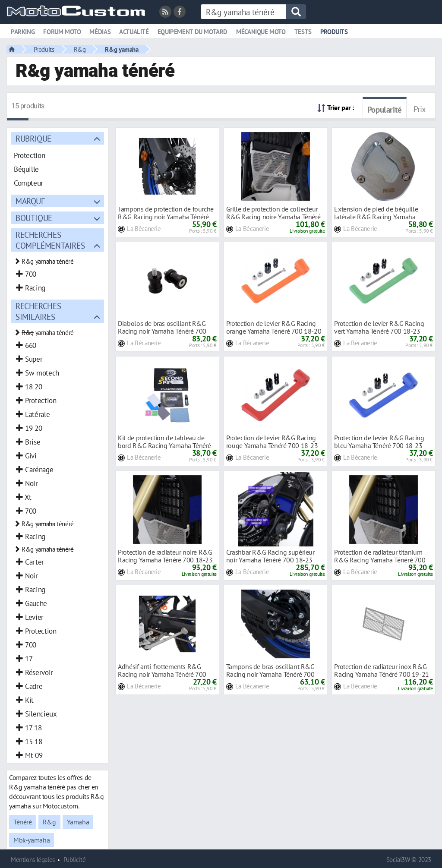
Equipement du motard (193, 32)
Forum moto (62, 32)
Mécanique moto (261, 32)
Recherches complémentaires (50, 240)
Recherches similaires (38, 311)
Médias (100, 32)
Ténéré (23, 822)
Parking (23, 32)
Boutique (34, 218)
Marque (30, 201)
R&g (80, 49)
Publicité (75, 860)
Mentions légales (33, 860)
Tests (303, 32)
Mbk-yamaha (32, 840)
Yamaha (78, 822)
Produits (334, 32)
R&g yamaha (122, 49)
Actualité (134, 32)
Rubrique (33, 138)
